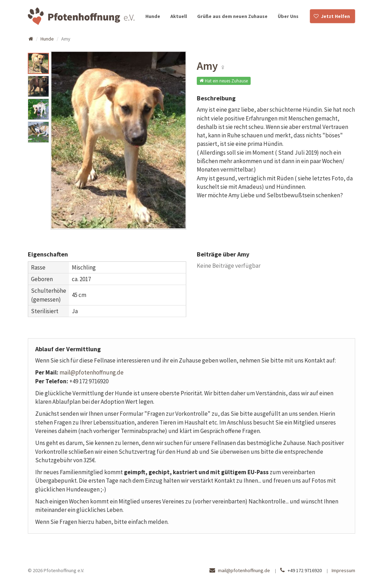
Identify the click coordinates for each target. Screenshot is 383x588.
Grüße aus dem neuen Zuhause (232, 16)
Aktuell (179, 16)
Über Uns (288, 16)
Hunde (153, 16)
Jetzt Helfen (335, 16)
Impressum (343, 570)
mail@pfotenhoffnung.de (92, 372)
